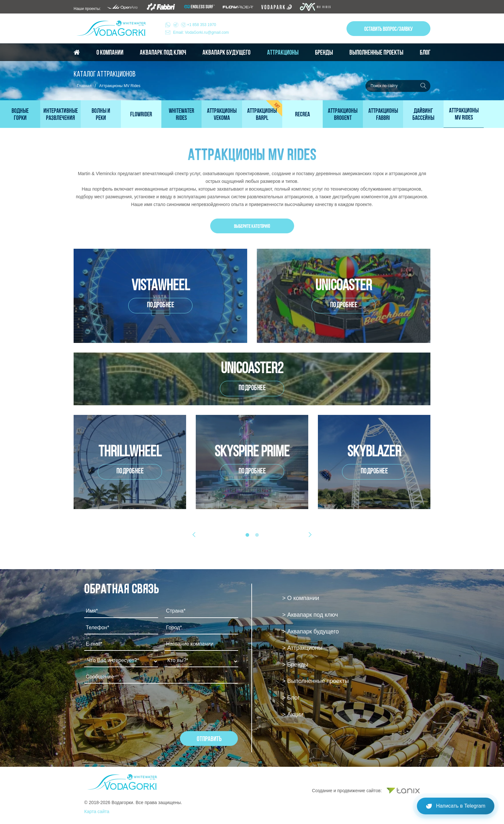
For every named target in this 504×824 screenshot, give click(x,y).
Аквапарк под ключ (163, 52)
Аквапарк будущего (226, 52)
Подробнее (160, 305)
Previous (196, 534)
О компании (110, 52)
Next (308, 534)
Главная (84, 86)
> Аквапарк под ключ (310, 615)
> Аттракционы (302, 648)
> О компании (301, 598)
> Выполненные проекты (315, 681)
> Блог (291, 698)
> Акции (293, 714)
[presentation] (133, 706)
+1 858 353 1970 (195, 25)
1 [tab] (247, 535)
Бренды (324, 52)
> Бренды (295, 665)
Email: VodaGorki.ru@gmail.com (201, 32)
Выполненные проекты (376, 52)
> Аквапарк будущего (310, 631)
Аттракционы (283, 52)
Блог (425, 52)
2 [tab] (257, 535)
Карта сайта (97, 811)
